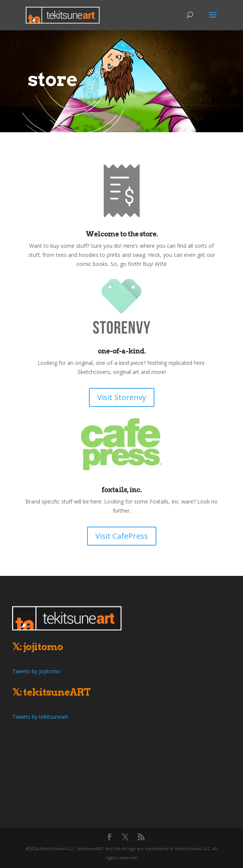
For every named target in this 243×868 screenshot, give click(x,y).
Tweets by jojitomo (36, 671)
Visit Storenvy (122, 397)
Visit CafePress (122, 536)
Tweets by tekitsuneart (40, 717)
